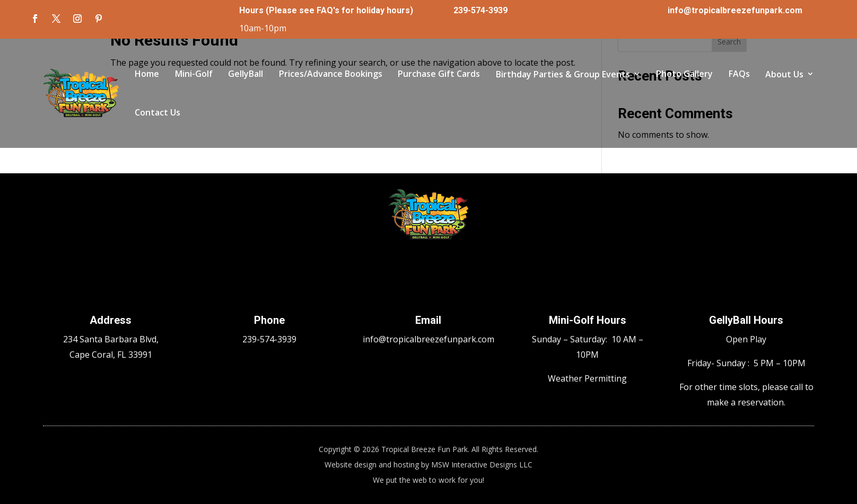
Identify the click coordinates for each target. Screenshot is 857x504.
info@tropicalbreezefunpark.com (735, 10)
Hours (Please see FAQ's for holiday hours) (326, 10)
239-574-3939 (480, 10)
